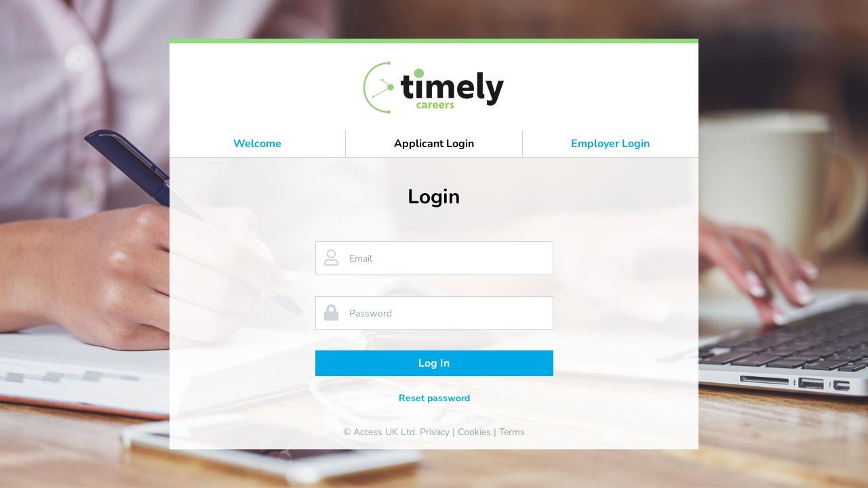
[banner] (434, 87)
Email (361, 259)
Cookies (474, 432)
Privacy (435, 432)
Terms (512, 432)
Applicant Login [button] (434, 144)
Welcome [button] (257, 144)
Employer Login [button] (610, 144)
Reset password (434, 398)
